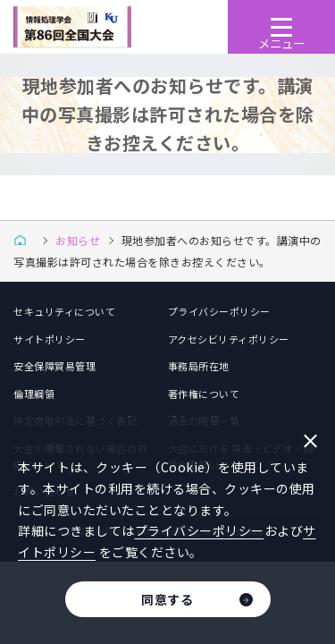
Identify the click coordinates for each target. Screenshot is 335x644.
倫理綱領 (34, 394)
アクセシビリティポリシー (229, 339)
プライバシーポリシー (219, 311)
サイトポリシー (50, 339)
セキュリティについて (64, 311)
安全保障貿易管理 (54, 366)
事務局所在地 (199, 366)
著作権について (204, 394)
